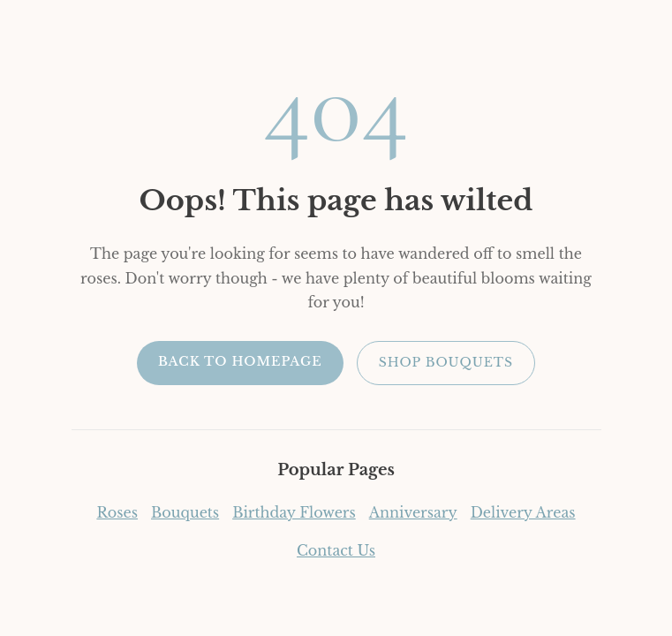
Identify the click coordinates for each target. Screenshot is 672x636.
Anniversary (413, 512)
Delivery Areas (523, 512)
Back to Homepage (240, 361)
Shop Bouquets (446, 362)
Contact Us (336, 550)
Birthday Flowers (294, 512)
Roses (117, 512)
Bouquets (185, 512)
